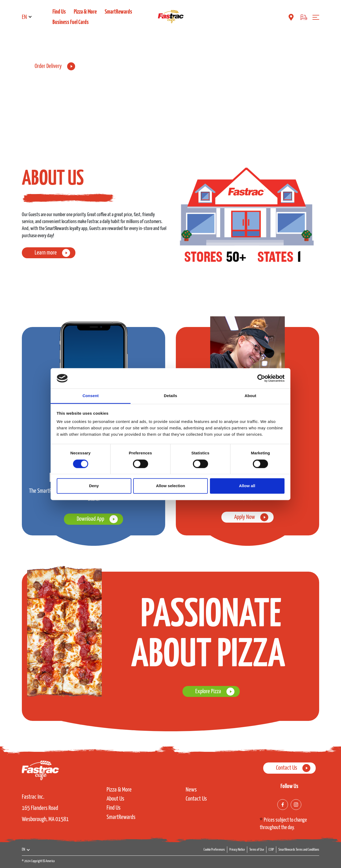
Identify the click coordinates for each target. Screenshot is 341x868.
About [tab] (250, 396)
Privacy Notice (237, 850)
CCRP (271, 850)
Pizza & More (85, 12)
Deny (94, 486)
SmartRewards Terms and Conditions (299, 850)
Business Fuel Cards (71, 22)
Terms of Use (257, 850)
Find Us (59, 12)
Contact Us (196, 799)
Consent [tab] (91, 396)
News (191, 790)
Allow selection (170, 486)
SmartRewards (118, 12)
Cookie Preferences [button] (214, 850)
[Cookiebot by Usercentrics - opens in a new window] (261, 378)
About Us (115, 799)
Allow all (247, 486)
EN (24, 17)
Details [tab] (170, 396)
